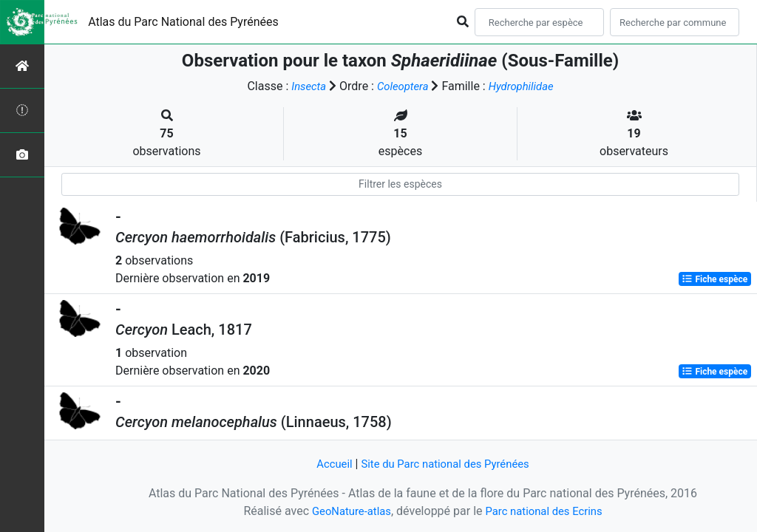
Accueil (327, 464)
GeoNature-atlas (347, 511)
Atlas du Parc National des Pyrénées (183, 22)
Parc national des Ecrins (547, 511)
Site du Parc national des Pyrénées (447, 464)
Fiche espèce (714, 279)
